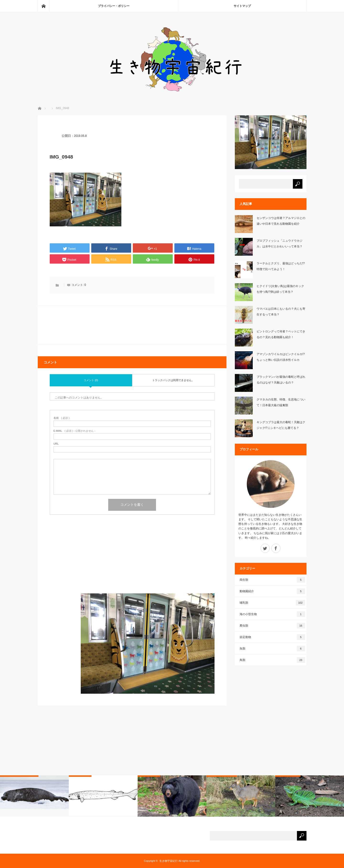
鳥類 (272, 660)
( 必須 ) (62, 418)
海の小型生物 (272, 614)
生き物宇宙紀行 (169, 861)
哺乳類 (272, 603)
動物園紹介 (272, 591)
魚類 (272, 649)
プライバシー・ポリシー (114, 6)
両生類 (272, 580)
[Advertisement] (132, 560)
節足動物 (272, 637)
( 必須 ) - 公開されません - (75, 431)
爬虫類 (272, 626)
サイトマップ (242, 6)
